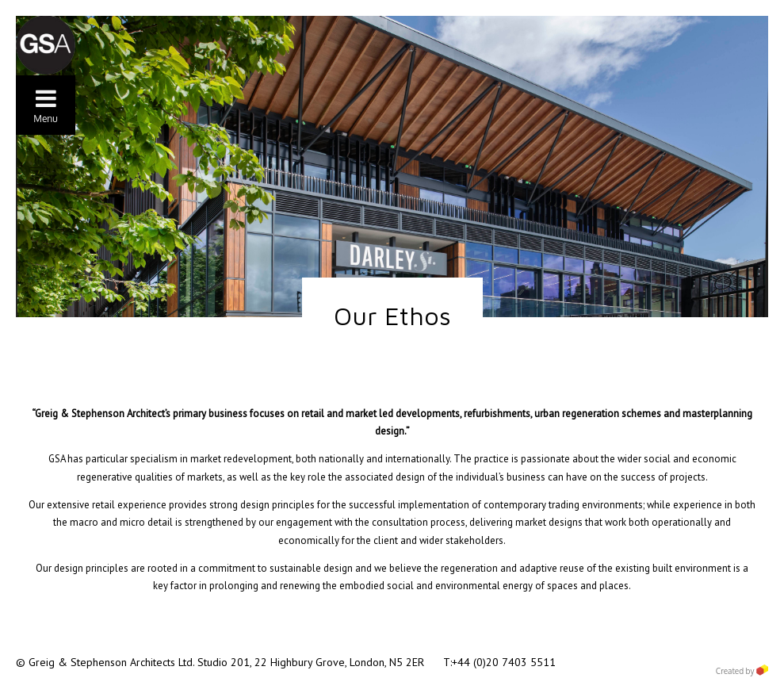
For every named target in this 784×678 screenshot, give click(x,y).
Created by (742, 671)
